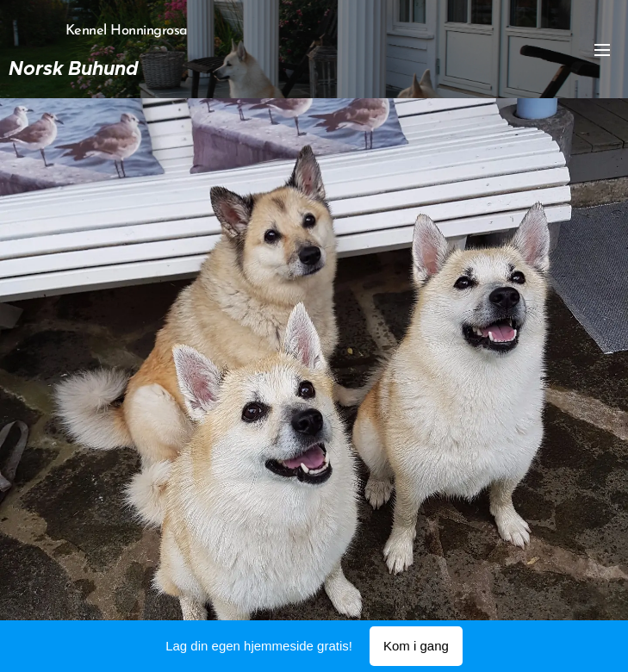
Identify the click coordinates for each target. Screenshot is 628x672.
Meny (602, 50)
